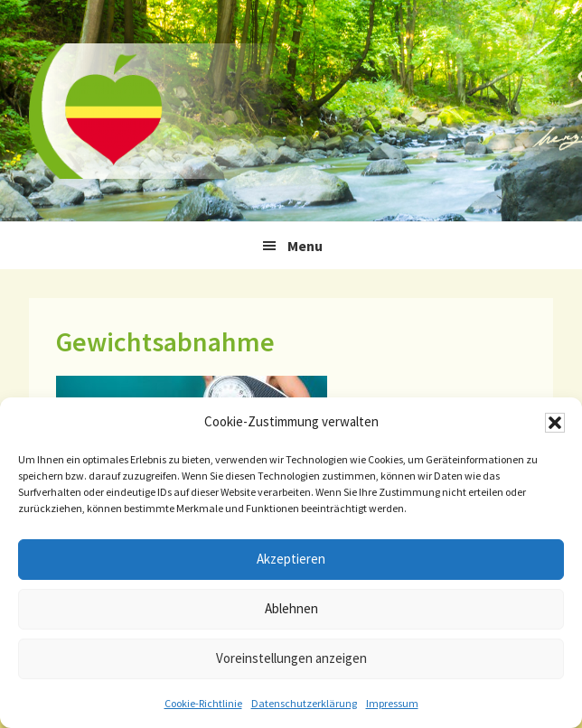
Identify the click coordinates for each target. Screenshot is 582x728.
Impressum (392, 703)
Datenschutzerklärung (304, 703)
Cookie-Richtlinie (203, 703)
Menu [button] (305, 246)
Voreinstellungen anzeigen (291, 658)
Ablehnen (291, 608)
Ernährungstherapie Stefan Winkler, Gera (164, 111)
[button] (555, 423)
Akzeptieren (291, 559)
